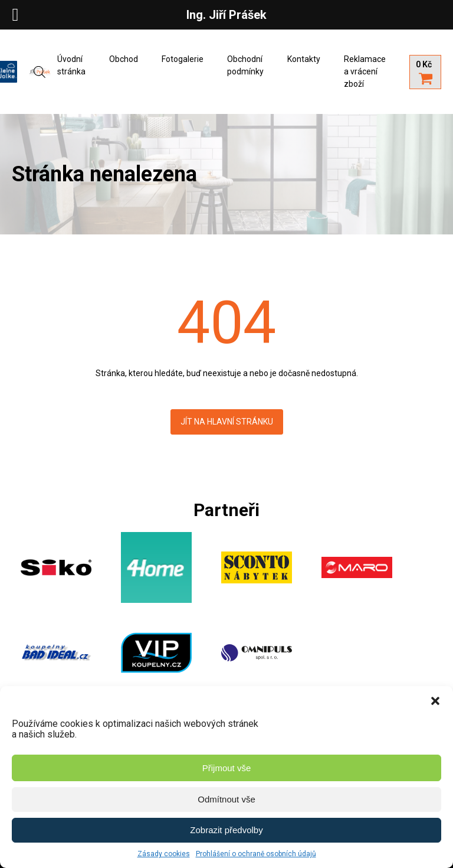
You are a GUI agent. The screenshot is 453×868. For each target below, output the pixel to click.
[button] (435, 701)
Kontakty (304, 59)
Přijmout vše (227, 768)
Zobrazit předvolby (226, 830)
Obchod (124, 59)
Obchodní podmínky (245, 65)
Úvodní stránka (71, 65)
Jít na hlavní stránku (227, 422)
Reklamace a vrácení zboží (365, 71)
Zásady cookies (164, 854)
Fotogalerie (183, 59)
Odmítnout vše (226, 799)
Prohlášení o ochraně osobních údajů (256, 854)
